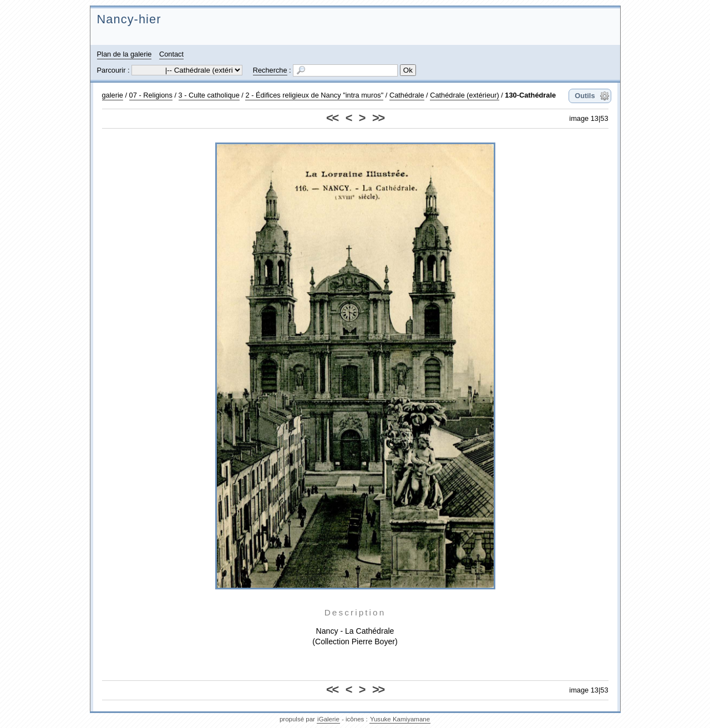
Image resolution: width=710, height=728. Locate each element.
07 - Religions (151, 95)
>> (378, 118)
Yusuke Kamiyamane (400, 719)
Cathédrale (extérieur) (464, 95)
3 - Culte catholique (209, 95)
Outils (585, 96)
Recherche (270, 70)
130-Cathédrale (530, 95)
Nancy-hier (129, 19)
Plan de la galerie (125, 54)
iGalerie (328, 719)
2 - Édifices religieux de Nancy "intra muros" (314, 95)
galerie (113, 95)
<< (332, 118)
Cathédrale (407, 95)
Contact (171, 54)
